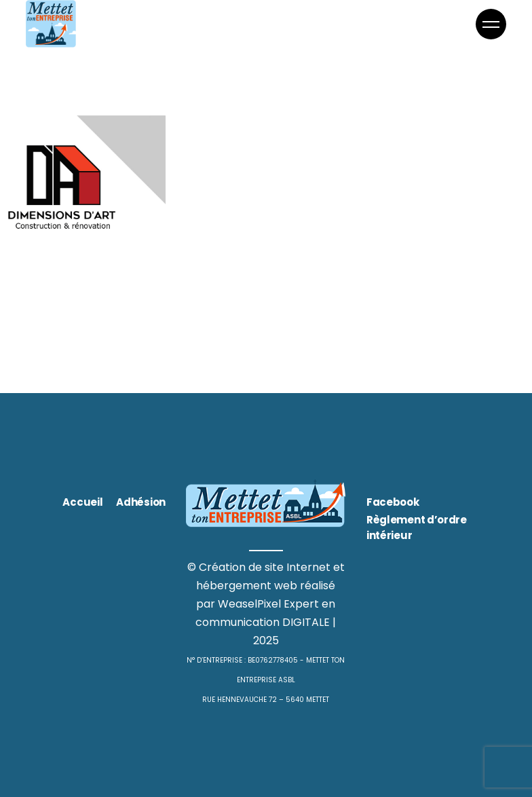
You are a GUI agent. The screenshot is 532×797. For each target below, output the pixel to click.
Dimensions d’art (65, 291)
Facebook (393, 502)
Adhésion (141, 502)
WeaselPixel (249, 604)
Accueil (82, 502)
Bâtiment (29, 255)
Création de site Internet (265, 567)
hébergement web (247, 586)
